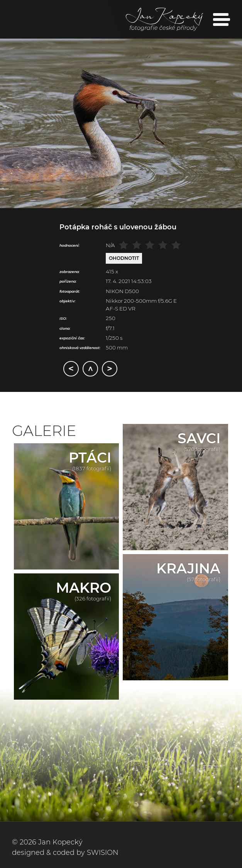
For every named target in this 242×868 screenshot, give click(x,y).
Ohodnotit (124, 258)
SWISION (103, 853)
